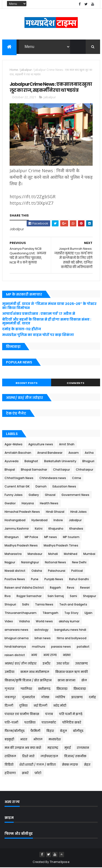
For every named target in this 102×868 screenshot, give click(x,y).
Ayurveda (12, 462)
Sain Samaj (56, 596)
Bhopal (10, 470)
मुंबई (68, 748)
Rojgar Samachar (29, 596)
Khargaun (12, 537)
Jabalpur (26, 70)
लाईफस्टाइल (49, 757)
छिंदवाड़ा (62, 689)
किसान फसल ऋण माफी (72, 672)
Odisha (37, 571)
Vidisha (24, 622)
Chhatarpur (84, 470)
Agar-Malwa (13, 445)
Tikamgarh (50, 613)
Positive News (15, 580)
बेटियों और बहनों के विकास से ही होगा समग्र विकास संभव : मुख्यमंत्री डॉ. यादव (47, 322)
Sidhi (26, 605)
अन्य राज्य (50, 655)
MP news (51, 537)
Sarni (73, 596)
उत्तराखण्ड (81, 664)
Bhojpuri (88, 462)
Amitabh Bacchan (18, 453)
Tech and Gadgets (73, 605)
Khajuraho (56, 529)
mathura (39, 647)
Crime (77, 478)
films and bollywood (72, 639)
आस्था (67, 655)
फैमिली (35, 731)
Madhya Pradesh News (21, 546)
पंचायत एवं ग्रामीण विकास (22, 714)
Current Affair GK (17, 487)
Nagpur (10, 563)
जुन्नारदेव (28, 698)
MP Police (31, 537)
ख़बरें (25, 773)
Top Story (71, 613)
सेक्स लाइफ (70, 765)
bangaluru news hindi (70, 630)
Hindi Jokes (78, 512)
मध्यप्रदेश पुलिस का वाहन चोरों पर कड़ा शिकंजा (38, 335)
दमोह (92, 698)
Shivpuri (10, 605)
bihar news (43, 639)
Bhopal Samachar (34, 470)
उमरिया (9, 672)
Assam (74, 453)
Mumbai (89, 554)
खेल (84, 681)
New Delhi (79, 563)
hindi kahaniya (15, 647)
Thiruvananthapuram (21, 613)
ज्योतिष (60, 698)
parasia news (61, 647)
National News (55, 563)
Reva (71, 588)
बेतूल (63, 731)
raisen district (15, 655)
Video (9, 622)
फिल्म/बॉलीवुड (15, 731)
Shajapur (90, 596)
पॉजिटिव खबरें (72, 723)
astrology (41, 630)
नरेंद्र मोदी (60, 706)
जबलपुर (10, 698)
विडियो (9, 765)
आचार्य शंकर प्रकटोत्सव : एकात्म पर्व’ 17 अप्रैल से (39, 314)
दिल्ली (9, 706)
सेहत (87, 765)
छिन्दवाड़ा (80, 689)
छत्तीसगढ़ (44, 689)
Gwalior (10, 504)
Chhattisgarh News (19, 478)
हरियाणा (10, 773)
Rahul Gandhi (79, 580)
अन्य (34, 655)
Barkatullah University (60, 462)
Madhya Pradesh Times (61, 546)
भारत (24, 740)
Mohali (53, 554)
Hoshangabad (15, 521)
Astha (89, 453)
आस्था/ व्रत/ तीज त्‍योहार (21, 664)
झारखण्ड (77, 698)
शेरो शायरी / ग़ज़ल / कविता (38, 765)
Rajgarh (55, 588)
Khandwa (76, 529)
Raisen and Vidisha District (24, 588)
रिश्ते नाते (28, 757)
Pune (35, 580)
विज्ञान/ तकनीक (75, 757)
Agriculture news (41, 445)
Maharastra (13, 554)
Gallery (34, 495)
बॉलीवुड (78, 731)
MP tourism (71, 537)
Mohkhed (71, 554)
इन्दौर (46, 664)
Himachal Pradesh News (22, 512)
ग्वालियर (26, 689)
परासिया (30, 723)
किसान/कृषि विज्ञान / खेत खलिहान (28, 681)
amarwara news (16, 630)
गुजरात (9, 689)
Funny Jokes (14, 495)
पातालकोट (49, 723)
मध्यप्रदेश (55, 740)
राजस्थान (83, 748)
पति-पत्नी (11, 723)
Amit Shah (67, 445)
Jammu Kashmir (17, 529)
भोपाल (38, 740)
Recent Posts (27, 383)
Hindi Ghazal (55, 512)
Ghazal (50, 495)
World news (44, 622)
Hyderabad (39, 521)
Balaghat (31, 462)
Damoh (41, 487)
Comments (76, 383)
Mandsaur (35, 554)
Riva (8, 596)
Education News (64, 487)
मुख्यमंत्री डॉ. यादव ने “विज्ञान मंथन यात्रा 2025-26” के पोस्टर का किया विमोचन (49, 306)
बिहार (50, 731)
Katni (39, 529)
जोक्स (45, 698)
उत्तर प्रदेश (63, 664)
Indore (58, 521)
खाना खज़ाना (66, 681)
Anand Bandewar (50, 453)
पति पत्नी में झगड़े (71, 714)
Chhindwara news (53, 478)
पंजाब (49, 714)
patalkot (83, 647)
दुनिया (23, 706)
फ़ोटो (38, 773)
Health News (49, 504)
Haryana (28, 504)
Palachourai (57, 571)
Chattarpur (61, 470)
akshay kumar (69, 622)
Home (14, 70)
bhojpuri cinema (17, 639)
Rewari (85, 588)
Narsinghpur (30, 563)
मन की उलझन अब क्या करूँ (23, 748)
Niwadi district (15, 571)
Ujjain (88, 613)
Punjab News (54, 580)
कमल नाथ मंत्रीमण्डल (35, 672)
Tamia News (44, 605)
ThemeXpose (60, 862)
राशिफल (10, 757)
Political (77, 571)
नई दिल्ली (40, 706)
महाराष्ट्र (53, 748)
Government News (75, 495)
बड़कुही (9, 740)
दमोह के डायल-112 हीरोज (22, 329)
